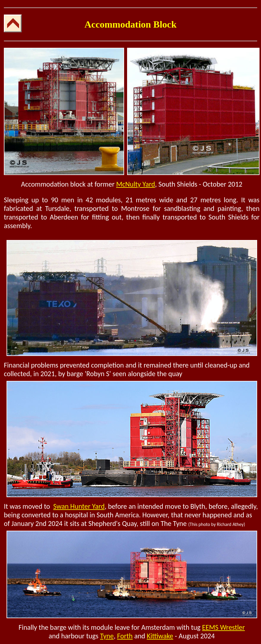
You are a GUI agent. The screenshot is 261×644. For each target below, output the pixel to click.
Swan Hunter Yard (79, 506)
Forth (125, 636)
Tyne (107, 636)
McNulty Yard (136, 184)
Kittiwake (160, 636)
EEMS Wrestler (224, 627)
